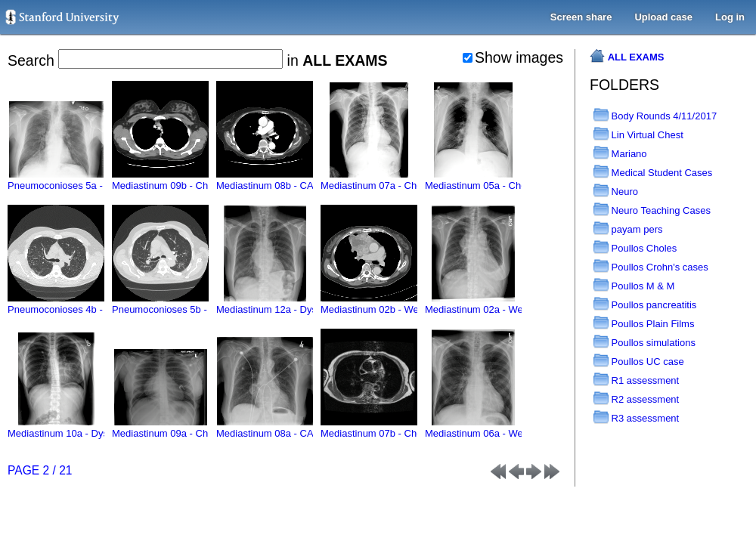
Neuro (616, 192)
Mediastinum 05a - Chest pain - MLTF (507, 180)
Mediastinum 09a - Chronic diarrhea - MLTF (207, 428)
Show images (513, 57)
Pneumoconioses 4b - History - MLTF (88, 304)
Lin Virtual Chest (638, 135)
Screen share (581, 17)
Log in (730, 17)
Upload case (663, 17)
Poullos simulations (644, 343)
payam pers (628, 229)
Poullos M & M (634, 286)
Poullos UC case (639, 362)
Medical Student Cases (653, 173)
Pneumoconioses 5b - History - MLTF (193, 304)
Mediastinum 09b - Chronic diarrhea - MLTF (207, 180)
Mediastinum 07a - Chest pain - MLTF (403, 180)
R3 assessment (636, 418)
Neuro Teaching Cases (652, 210)
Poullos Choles (635, 248)
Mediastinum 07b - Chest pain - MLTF (403, 428)
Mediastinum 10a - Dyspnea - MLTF (85, 428)
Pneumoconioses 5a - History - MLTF (88, 180)
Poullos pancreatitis (645, 305)
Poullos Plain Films (644, 324)
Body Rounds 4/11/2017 (655, 116)
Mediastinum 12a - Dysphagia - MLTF (298, 304)
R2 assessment (636, 399)
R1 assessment (636, 380)
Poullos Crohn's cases (651, 267)
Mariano (620, 154)
